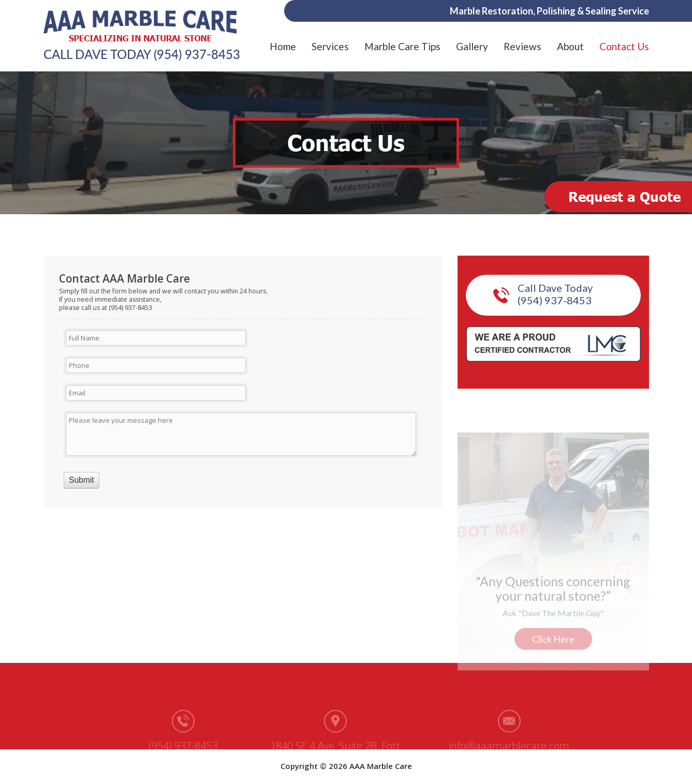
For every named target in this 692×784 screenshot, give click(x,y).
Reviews (522, 46)
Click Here (553, 638)
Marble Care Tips (402, 46)
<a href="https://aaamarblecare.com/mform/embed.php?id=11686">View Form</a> (243, 389)
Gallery (472, 46)
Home (283, 46)
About (570, 46)
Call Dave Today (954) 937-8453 (555, 294)
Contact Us (624, 46)
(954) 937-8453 (197, 54)
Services (330, 46)
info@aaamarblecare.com (509, 745)
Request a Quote (624, 196)
